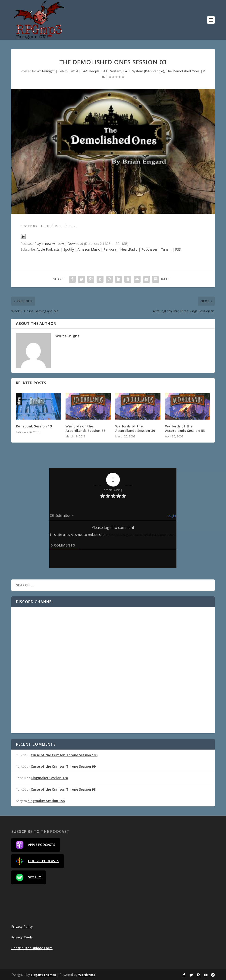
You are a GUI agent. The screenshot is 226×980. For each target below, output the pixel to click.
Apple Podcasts (48, 249)
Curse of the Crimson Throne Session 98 (63, 789)
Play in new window (49, 244)
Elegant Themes (43, 975)
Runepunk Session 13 (34, 426)
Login (171, 516)
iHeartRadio (129, 249)
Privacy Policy (22, 927)
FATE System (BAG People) (144, 71)
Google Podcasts (38, 861)
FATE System (111, 71)
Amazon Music (89, 249)
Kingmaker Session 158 (46, 801)
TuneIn (166, 249)
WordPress (87, 975)
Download (75, 244)
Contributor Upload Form (32, 948)
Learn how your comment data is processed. (143, 535)
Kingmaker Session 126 (49, 778)
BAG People (91, 71)
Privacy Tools (22, 937)
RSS (178, 249)
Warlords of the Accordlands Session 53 (185, 428)
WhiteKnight (46, 71)
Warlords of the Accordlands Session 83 (85, 428)
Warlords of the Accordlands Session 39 (135, 428)
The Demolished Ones (183, 71)
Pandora (110, 249)
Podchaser (149, 249)
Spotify (69, 249)
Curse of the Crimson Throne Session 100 (64, 755)
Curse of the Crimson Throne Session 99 (63, 766)
